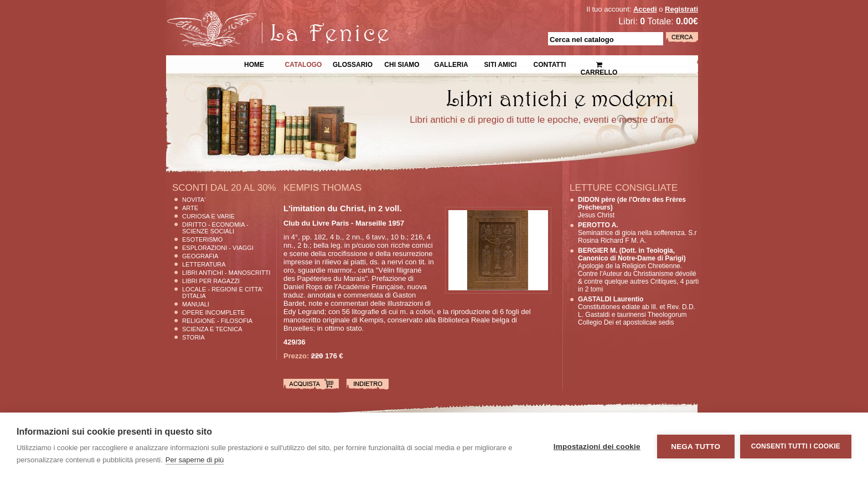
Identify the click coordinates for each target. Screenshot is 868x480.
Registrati (681, 9)
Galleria (451, 64)
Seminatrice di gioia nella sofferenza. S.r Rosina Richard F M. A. (637, 233)
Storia (193, 337)
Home (254, 64)
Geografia (200, 256)
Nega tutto (696, 447)
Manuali (196, 304)
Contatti (550, 64)
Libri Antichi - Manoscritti (226, 273)
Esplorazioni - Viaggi (218, 248)
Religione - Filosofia (217, 321)
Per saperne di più (195, 460)
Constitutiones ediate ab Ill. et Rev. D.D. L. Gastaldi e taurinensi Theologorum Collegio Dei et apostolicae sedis (637, 311)
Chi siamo (402, 64)
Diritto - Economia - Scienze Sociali (215, 228)
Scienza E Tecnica (212, 329)
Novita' (194, 200)
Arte (190, 208)
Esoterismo (202, 239)
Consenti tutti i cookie (796, 446)
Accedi (645, 9)
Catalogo (304, 64)
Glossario (353, 64)
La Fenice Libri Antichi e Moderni (262, 17)
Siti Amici (501, 64)
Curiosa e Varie (208, 216)
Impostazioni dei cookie (597, 447)
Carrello (599, 64)
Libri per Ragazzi (211, 281)
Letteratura (204, 264)
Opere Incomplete (213, 312)
